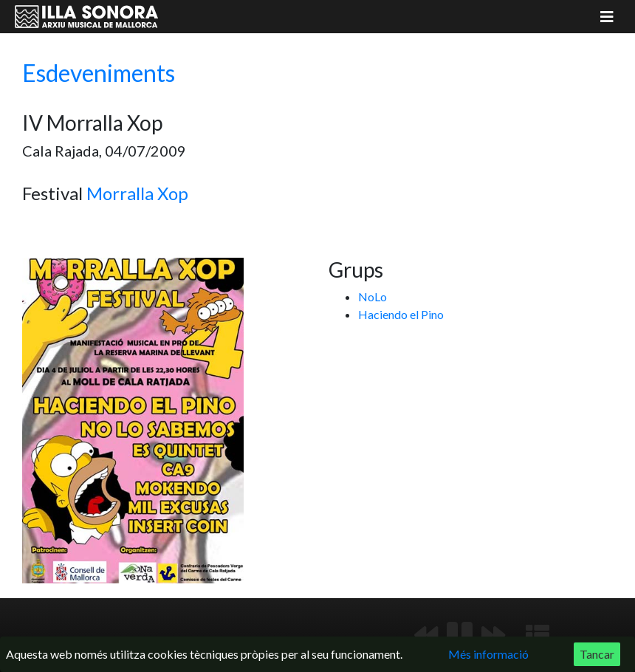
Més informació (488, 654)
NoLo (373, 296)
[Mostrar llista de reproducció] (538, 635)
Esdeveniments (99, 73)
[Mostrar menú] (607, 17)
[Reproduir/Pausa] (460, 635)
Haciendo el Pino (401, 314)
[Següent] (493, 635)
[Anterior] (426, 635)
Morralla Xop (137, 193)
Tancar (597, 654)
